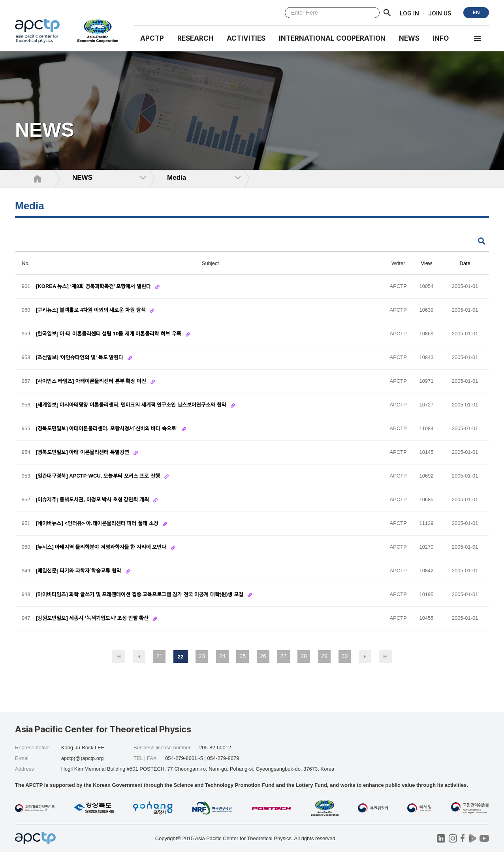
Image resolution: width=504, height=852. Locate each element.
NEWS (409, 38)
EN (476, 12)
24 (222, 656)
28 (304, 656)
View (427, 263)
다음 (365, 656)
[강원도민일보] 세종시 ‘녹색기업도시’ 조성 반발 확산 (93, 618)
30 (345, 656)
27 (284, 656)
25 (243, 656)
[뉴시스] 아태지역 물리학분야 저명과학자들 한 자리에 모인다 (102, 547)
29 (324, 656)
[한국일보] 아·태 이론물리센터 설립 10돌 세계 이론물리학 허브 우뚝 (109, 334)
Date (465, 263)
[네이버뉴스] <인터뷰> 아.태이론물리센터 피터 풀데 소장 (98, 524)
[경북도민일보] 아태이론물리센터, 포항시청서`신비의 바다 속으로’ (107, 429)
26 (263, 656)
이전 (139, 656)
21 (160, 656)
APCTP (152, 38)
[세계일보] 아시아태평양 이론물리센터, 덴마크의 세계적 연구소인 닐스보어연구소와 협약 (132, 405)
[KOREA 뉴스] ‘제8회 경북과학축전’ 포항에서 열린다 (94, 287)
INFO (441, 38)
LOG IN (409, 13)
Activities (246, 38)
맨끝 (386, 656)
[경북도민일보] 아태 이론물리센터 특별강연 (83, 452)
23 (202, 656)
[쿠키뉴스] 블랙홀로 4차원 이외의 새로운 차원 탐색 (91, 310)
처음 (118, 656)
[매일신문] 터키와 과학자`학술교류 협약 (79, 571)
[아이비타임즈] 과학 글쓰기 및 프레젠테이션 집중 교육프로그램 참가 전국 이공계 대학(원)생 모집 (140, 595)
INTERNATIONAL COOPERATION (332, 38)
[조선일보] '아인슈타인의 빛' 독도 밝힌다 (80, 358)
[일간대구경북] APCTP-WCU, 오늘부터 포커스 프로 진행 (99, 476)
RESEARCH (196, 38)
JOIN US (440, 13)
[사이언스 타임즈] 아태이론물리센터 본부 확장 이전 (92, 381)
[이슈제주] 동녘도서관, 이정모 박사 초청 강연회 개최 (93, 500)
